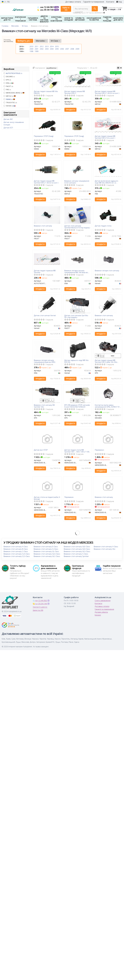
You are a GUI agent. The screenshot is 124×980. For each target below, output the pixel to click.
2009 (77, 49)
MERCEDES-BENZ (14, 93)
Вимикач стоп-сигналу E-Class (46, 547)
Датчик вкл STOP (41, 450)
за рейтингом (52, 68)
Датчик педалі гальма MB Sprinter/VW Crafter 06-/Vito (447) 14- (106, 361)
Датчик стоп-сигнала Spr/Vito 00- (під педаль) (76, 317)
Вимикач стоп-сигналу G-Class (46, 549)
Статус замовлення (103, 601)
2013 (47, 46)
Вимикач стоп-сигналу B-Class (16, 549)
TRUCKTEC (10, 102)
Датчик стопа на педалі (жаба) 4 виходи (47, 498)
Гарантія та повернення (93, 2)
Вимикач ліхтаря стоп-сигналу (107, 271)
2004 (52, 49)
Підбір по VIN (66, 9)
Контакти (110, 2)
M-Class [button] (55, 41)
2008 (72, 49)
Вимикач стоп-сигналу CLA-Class (17, 554)
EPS (7, 80)
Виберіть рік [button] (24, 41)
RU (9, 2)
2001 (36, 49)
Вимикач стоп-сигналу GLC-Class (47, 557)
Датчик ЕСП (8, 128)
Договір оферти (101, 612)
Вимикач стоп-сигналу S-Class (76, 554)
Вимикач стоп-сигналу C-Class (16, 552)
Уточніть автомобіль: (9, 40)
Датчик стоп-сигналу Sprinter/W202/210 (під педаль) (77, 227)
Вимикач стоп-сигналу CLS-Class (17, 557)
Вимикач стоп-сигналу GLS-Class (77, 552)
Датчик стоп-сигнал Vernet (45, 316)
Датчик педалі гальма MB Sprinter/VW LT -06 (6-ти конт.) (107, 92)
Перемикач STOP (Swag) (44, 136)
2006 (62, 49)
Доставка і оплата (73, 2)
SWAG (10, 99)
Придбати (40, 110)
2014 (52, 46)
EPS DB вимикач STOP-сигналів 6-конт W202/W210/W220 (77, 406)
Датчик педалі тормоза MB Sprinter (45, 272)
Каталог (98, 615)
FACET (8, 86)
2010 (31, 46)
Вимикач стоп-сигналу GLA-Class (47, 554)
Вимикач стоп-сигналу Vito (105, 549)
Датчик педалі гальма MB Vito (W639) (46, 92)
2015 (57, 46)
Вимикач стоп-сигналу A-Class (16, 547)
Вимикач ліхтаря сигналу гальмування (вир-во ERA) (45, 361)
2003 (47, 49)
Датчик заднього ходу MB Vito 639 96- (76, 361)
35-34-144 (46, 10)
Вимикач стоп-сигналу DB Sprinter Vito (44, 406)
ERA (8, 83)
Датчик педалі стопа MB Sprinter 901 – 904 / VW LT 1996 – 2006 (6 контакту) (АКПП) (77, 451)
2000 (31, 49)
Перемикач (99, 450)
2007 (67, 49)
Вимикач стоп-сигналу (43, 226)
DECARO (9, 76)
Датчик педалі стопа (103, 226)
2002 (42, 49)
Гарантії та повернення (104, 610)
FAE (7, 89)
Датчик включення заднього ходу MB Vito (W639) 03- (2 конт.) (107, 182)
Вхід (119, 2)
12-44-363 (46, 7)
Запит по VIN (38, 611)
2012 (42, 46)
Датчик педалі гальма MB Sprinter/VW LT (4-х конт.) (105, 137)
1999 (36, 51)
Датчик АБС (8, 119)
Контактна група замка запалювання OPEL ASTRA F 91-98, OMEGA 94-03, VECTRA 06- (108, 406)
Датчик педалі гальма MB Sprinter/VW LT (75, 92)
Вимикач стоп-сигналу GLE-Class (77, 547)
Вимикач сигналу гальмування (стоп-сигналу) (77, 182)
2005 (57, 49)
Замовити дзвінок (40, 607)
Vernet (10, 106)
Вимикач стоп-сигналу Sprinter (76, 557)
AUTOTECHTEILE (14, 73)
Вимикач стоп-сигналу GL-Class (46, 552)
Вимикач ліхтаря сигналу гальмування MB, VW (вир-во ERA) (76, 272)
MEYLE (10, 96)
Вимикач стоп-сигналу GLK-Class (77, 549)
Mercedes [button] (41, 41)
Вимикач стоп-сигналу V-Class (106, 547)
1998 (31, 51)
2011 (36, 46)
